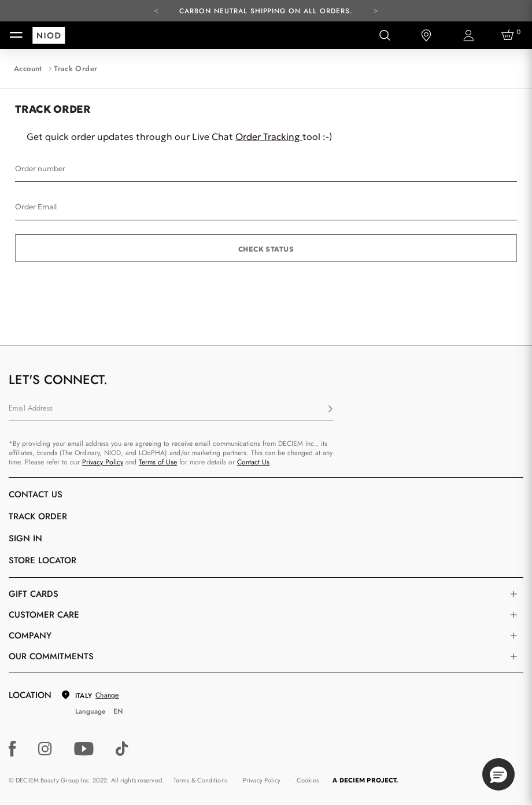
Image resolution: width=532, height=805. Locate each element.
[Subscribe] (330, 409)
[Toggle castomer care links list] (513, 615)
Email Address (31, 408)
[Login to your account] (468, 36)
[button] (498, 774)
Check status (266, 249)
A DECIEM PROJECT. (365, 780)
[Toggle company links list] (513, 636)
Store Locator (43, 560)
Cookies (308, 780)
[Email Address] (171, 409)
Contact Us (253, 462)
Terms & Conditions (200, 780)
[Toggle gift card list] (513, 594)
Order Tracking (269, 136)
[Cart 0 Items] (509, 35)
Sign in (25, 538)
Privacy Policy (103, 462)
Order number (40, 169)
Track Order (38, 516)
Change (107, 695)
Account (28, 69)
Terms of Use (158, 462)
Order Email (36, 207)
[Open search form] (385, 35)
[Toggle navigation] (16, 35)
